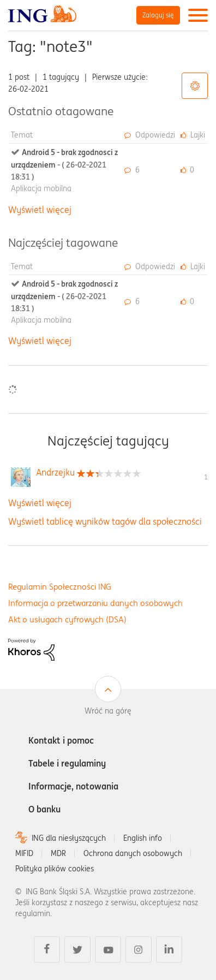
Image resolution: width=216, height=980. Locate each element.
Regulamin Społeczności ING (60, 587)
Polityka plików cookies (55, 869)
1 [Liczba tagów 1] (206, 477)
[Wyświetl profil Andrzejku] (55, 472)
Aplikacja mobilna (41, 188)
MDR (58, 853)
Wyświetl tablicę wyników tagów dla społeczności (105, 521)
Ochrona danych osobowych (133, 853)
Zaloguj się (158, 15)
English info (143, 838)
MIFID (24, 853)
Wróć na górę (108, 711)
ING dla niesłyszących (69, 838)
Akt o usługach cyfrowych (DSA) (67, 619)
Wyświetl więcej (40, 210)
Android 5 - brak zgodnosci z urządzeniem (64, 165)
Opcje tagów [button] (195, 86)
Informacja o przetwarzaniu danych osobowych (95, 603)
